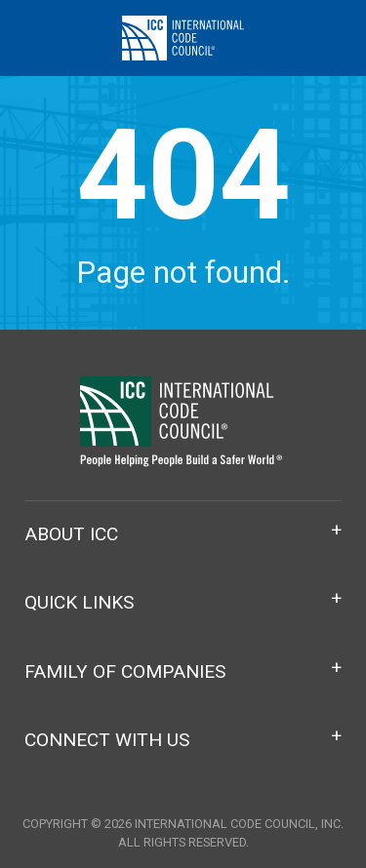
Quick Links (79, 602)
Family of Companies (125, 671)
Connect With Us (107, 740)
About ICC (71, 534)
